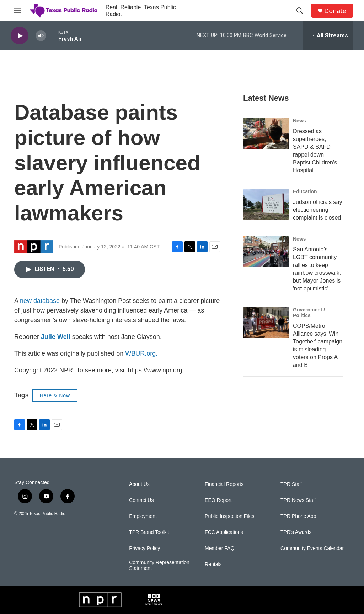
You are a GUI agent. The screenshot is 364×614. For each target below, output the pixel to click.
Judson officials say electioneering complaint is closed (317, 210)
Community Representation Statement (159, 565)
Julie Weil (56, 337)
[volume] (41, 36)
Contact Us (141, 500)
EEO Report (218, 500)
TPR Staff (291, 484)
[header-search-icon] (300, 11)
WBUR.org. (141, 353)
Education (305, 191)
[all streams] (328, 36)
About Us (139, 484)
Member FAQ (220, 548)
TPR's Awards (296, 532)
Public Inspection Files (229, 516)
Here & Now (55, 395)
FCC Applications (224, 532)
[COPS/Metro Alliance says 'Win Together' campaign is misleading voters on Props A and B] (266, 322)
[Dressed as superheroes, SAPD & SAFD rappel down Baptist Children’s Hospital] (266, 133)
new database (40, 301)
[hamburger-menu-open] (17, 11)
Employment (143, 516)
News (299, 121)
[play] (20, 36)
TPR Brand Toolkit (149, 532)
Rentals (213, 564)
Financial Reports (224, 484)
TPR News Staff (298, 500)
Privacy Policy (144, 548)
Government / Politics (309, 313)
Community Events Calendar (312, 548)
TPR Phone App (298, 516)
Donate (335, 11)
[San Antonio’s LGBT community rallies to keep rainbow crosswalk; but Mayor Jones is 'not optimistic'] (266, 252)
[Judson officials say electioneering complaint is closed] (266, 204)
